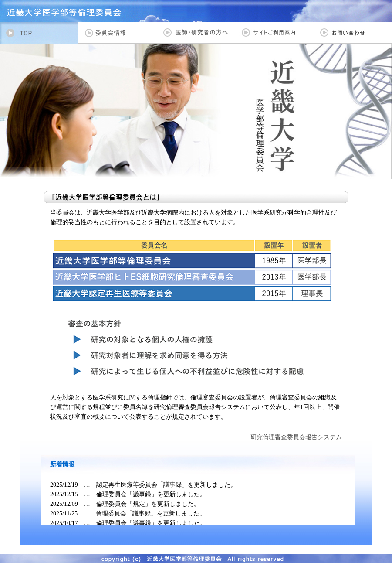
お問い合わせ (353, 33)
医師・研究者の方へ (196, 33)
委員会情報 (118, 33)
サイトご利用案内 (274, 33)
